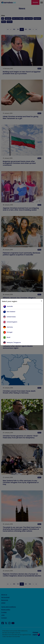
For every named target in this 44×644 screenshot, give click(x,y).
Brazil (8, 337)
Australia (10, 306)
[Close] (42, 301)
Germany (10, 327)
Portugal (10, 332)
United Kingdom (12, 322)
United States (11, 317)
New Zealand (11, 312)
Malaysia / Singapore (14, 343)
